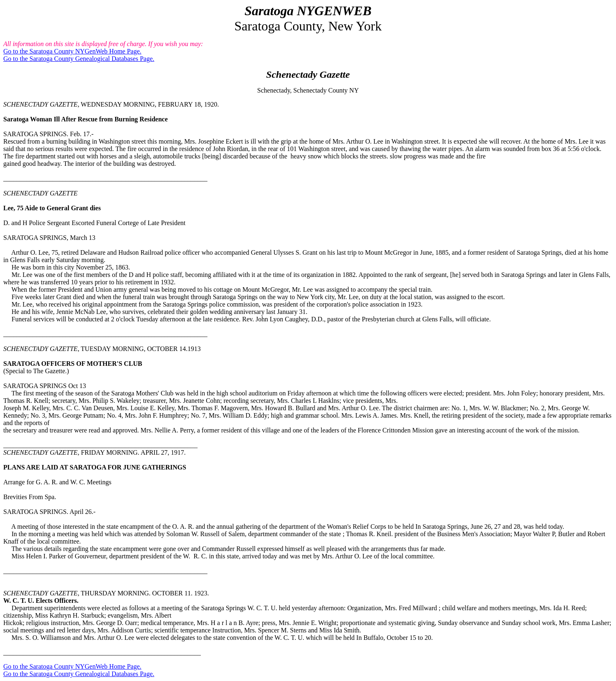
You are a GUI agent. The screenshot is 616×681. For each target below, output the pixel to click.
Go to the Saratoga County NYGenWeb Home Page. (72, 51)
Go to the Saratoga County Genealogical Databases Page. (79, 59)
